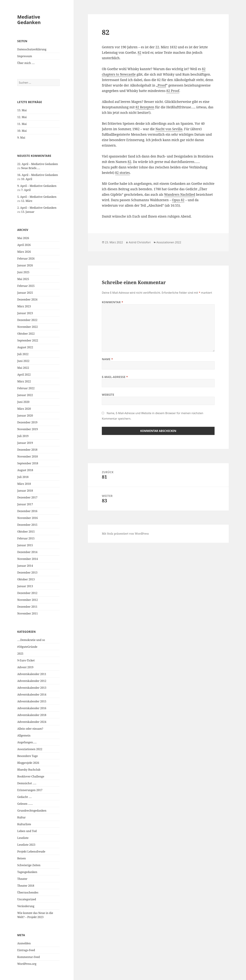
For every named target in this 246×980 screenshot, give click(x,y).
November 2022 (28, 327)
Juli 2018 (23, 477)
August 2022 (25, 347)
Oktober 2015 (26, 532)
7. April (26, 190)
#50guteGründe (27, 647)
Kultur (21, 817)
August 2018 (25, 470)
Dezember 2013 (27, 573)
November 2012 (28, 600)
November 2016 (28, 518)
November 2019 (28, 429)
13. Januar (28, 212)
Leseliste (23, 838)
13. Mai (22, 110)
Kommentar (112, 302)
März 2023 (24, 306)
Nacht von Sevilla (169, 129)
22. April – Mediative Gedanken (38, 164)
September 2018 (28, 463)
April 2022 (24, 375)
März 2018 (24, 484)
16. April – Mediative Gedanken (38, 175)
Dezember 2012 (27, 593)
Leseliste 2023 (26, 845)
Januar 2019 (25, 443)
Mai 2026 (23, 238)
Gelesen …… (25, 804)
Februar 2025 (26, 286)
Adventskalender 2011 (32, 674)
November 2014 (28, 559)
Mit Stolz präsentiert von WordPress (125, 534)
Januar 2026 (25, 265)
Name (107, 359)
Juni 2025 (23, 272)
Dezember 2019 (27, 422)
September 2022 (28, 340)
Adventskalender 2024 (32, 722)
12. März (27, 201)
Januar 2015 (25, 545)
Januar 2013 (25, 586)
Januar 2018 (25, 491)
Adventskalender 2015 (32, 701)
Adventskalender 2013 (32, 688)
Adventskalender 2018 (32, 715)
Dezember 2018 (27, 450)
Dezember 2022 (27, 320)
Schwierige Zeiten (29, 865)
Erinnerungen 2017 (30, 790)
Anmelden (24, 943)
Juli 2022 (23, 354)
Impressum (25, 56)
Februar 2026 (26, 259)
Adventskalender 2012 (32, 681)
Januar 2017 (25, 504)
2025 (20, 654)
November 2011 (28, 613)
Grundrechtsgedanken (32, 811)
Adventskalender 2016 (32, 708)
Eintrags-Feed (26, 950)
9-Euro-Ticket (26, 660)
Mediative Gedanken (29, 20)
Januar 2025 (25, 293)
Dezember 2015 (27, 525)
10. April (27, 179)
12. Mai (22, 117)
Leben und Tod (27, 831)
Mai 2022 (23, 368)
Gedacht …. (24, 797)
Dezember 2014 (27, 552)
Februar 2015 (26, 538)
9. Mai (21, 138)
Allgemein (24, 735)
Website (108, 395)
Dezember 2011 (27, 607)
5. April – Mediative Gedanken (37, 197)
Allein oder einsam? (30, 729)
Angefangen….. (27, 742)
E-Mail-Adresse (115, 377)
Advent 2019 (25, 667)
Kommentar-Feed (29, 957)
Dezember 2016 (27, 511)
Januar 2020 (25, 416)
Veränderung (26, 906)
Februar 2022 (26, 388)
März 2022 (24, 381)
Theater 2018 (26, 886)
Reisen (22, 858)
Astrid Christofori (140, 242)
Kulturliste (24, 824)
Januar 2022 (25, 395)
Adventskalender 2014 (32, 695)
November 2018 (28, 456)
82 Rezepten (145, 107)
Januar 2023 (25, 313)
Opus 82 (178, 200)
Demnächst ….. (27, 783)
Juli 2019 (23, 436)
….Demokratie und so (31, 640)
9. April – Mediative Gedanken (37, 186)
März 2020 (24, 409)
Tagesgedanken (27, 872)
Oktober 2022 (26, 334)
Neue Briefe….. (31, 168)
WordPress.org (27, 964)
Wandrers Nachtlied (180, 195)
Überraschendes (28, 892)
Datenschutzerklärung (32, 49)
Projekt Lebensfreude (31, 852)
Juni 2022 (23, 361)
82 (139, 53)
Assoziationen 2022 (30, 749)
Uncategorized (27, 899)
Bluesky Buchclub (29, 770)
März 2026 (24, 252)
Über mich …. (26, 63)
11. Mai (22, 124)
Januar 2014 (25, 566)
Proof (162, 85)
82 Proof (173, 91)
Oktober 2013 (26, 579)
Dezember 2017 (27, 497)
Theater (22, 879)
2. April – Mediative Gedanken (37, 208)
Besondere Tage (28, 756)
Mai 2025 (23, 279)
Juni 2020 (23, 402)
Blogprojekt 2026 (28, 763)
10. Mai (22, 131)
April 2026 (24, 245)
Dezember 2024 (27, 299)
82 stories (122, 173)
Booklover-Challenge (31, 776)
